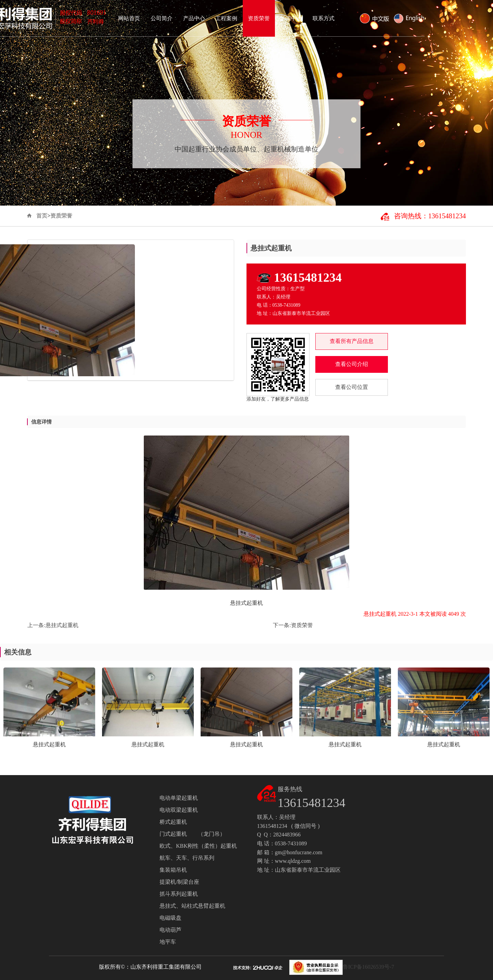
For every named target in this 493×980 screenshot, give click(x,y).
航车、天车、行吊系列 (187, 858)
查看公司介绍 (352, 364)
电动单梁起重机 (179, 798)
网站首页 (198, 18)
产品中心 (263, 18)
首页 (42, 216)
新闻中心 (359, 18)
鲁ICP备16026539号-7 (368, 967)
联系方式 (392, 18)
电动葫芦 (170, 930)
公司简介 (230, 18)
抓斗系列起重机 (179, 894)
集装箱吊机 (173, 870)
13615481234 (308, 278)
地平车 (168, 942)
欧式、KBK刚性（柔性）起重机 (198, 846)
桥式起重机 (173, 822)
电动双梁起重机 (179, 810)
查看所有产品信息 (352, 341)
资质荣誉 (327, 18)
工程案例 (295, 18)
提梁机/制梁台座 (179, 882)
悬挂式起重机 (62, 625)
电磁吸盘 (170, 918)
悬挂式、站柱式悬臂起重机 (192, 906)
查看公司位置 (352, 387)
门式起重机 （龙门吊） (192, 834)
